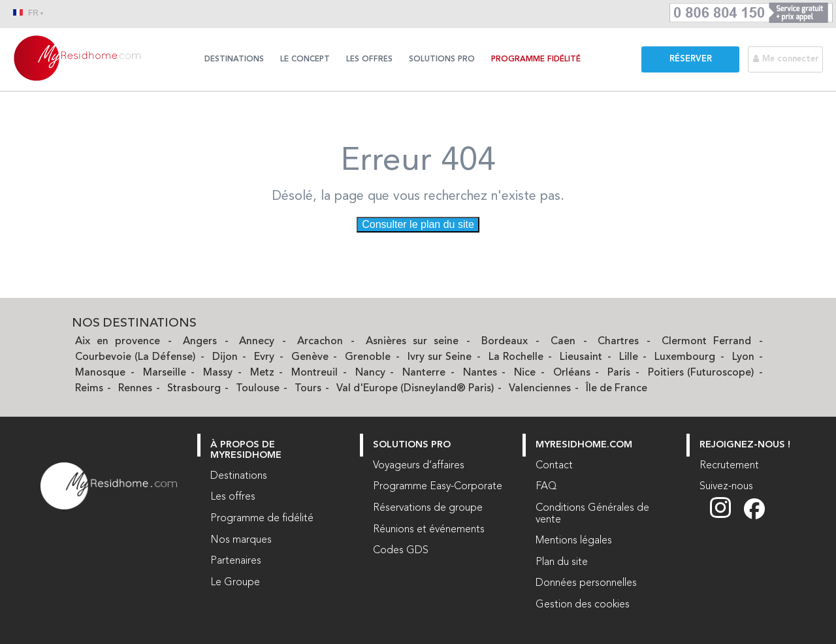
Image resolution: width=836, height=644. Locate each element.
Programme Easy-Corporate (438, 487)
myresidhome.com (584, 445)
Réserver (691, 59)
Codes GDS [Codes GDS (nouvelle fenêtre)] (401, 551)
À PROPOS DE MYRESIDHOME (246, 450)
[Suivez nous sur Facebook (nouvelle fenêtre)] (754, 517)
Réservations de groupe (428, 508)
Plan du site (562, 562)
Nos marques (241, 540)
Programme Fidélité (536, 59)
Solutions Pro (442, 59)
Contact (554, 466)
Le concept (305, 59)
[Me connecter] (792, 59)
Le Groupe (235, 583)
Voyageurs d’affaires (419, 466)
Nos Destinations (134, 324)
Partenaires (236, 561)
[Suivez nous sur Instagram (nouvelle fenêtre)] (727, 517)
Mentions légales (574, 541)
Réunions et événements (429, 530)
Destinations (234, 59)
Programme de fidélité (262, 519)
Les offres (369, 59)
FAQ (546, 487)
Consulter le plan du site (418, 224)
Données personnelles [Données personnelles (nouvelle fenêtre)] (586, 583)
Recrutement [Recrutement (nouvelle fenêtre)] (729, 466)
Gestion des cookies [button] (583, 605)
